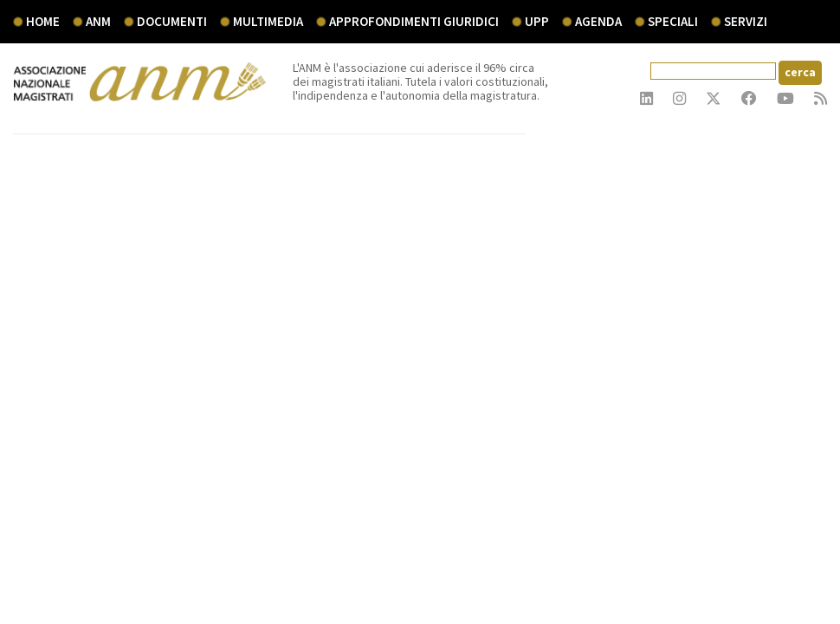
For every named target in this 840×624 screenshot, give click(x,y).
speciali (673, 21)
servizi (746, 21)
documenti (172, 21)
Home (43, 21)
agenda (598, 21)
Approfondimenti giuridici (414, 21)
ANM (98, 21)
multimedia (268, 21)
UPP (537, 21)
